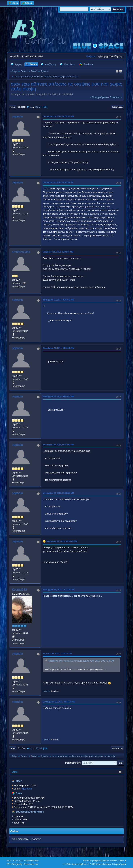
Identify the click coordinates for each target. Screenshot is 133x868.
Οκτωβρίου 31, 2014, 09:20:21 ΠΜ (58, 182)
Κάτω (12, 107)
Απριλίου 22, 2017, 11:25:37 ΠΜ (57, 653)
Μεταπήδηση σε (73, 763)
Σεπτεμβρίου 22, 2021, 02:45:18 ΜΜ (59, 702)
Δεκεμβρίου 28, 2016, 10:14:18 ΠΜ (58, 590)
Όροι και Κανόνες (110, 861)
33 (37, 107)
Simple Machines (31, 861)
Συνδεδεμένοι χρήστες (30, 812)
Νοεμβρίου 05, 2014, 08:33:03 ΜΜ (58, 252)
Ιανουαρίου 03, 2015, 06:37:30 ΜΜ (58, 445)
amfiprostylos (21, 252)
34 (40, 107)
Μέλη (19, 781)
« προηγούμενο (99, 97)
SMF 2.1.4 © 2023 (15, 861)
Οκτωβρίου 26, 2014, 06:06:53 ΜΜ (58, 116)
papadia (17, 116)
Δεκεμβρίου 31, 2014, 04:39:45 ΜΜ (58, 348)
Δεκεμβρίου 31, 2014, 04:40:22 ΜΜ (58, 396)
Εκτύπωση (117, 107)
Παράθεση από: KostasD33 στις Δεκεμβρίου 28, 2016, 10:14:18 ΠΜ (81, 661)
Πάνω (13, 748)
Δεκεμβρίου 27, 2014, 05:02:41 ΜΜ (58, 300)
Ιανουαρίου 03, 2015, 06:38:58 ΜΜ (58, 493)
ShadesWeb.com (31, 864)
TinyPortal (87, 861)
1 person (46, 691)
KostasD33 (19, 590)
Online (14, 831)
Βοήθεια (97, 861)
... (34, 107)
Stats (15, 772)
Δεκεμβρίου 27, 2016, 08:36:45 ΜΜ (62, 541)
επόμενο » (116, 97)
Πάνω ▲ (123, 861)
